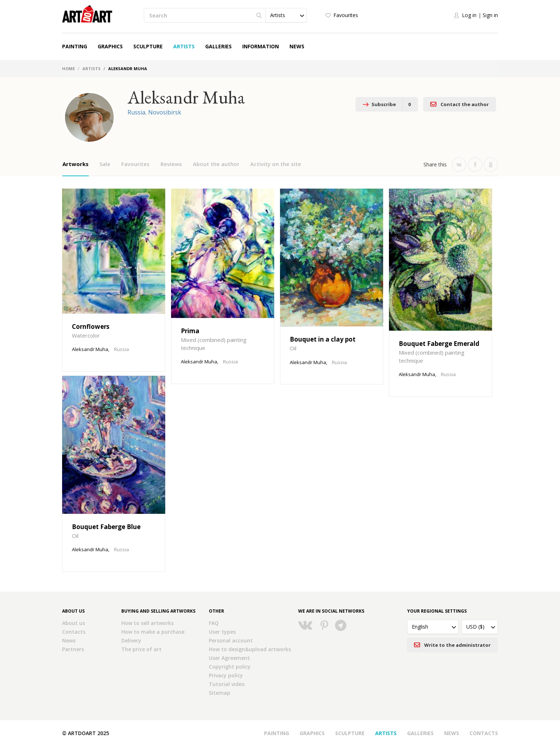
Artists (184, 46)
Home (68, 68)
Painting (75, 46)
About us (74, 623)
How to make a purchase (153, 632)
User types (222, 632)
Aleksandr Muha (90, 349)
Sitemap (220, 693)
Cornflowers (91, 326)
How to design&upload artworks (250, 649)
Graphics (110, 46)
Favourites (346, 15)
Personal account (231, 640)
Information (261, 46)
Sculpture (148, 46)
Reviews (171, 164)
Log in (469, 15)
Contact (460, 104)
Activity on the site (276, 164)
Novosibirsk (165, 112)
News (297, 46)
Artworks (76, 164)
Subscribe (387, 104)
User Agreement (229, 658)
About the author (216, 164)
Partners (73, 649)
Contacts (74, 632)
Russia (136, 112)
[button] (286, 15)
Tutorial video (227, 684)
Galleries (218, 46)
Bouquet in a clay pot (323, 339)
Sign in (490, 15)
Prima (190, 331)
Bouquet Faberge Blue (106, 527)
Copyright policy (230, 667)
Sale (105, 164)
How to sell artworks (147, 623)
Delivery (131, 640)
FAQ (214, 623)
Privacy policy (226, 675)
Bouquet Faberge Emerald (439, 344)
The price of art (141, 649)
